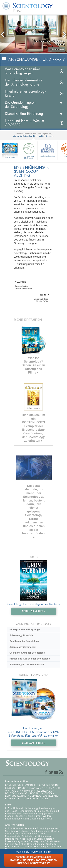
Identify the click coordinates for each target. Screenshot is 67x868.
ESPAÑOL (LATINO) (16, 796)
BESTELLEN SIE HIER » (33, 611)
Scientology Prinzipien (22, 635)
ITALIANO (25, 799)
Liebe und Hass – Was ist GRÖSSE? (24, 123)
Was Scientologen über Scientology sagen (22, 71)
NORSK (34, 793)
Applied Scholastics (48, 150)
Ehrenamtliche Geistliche (19, 814)
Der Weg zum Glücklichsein (29, 150)
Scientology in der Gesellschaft (27, 664)
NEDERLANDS (44, 791)
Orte (50, 819)
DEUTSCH (11, 793)
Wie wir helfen (10, 158)
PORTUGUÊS (41, 799)
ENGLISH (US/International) (21, 785)
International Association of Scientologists (29, 839)
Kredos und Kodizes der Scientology (30, 659)
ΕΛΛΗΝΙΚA (11, 799)
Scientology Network (48, 828)
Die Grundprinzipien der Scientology (20, 105)
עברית (48, 788)
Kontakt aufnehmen (34, 819)
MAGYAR (23, 793)
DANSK (22, 788)
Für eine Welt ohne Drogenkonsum (25, 844)
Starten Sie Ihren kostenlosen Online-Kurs (32, 832)
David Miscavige (40, 831)
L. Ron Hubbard (14, 808)
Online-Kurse (34, 816)
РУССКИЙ (16, 791)
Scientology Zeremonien (23, 647)
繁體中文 (28, 791)
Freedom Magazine (16, 841)
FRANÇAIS (35, 788)
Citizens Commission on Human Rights (33, 848)
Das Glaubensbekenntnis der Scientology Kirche (23, 82)
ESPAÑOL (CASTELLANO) (45, 796)
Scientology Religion (17, 831)
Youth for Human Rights (37, 847)
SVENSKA (47, 793)
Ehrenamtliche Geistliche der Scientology (28, 836)
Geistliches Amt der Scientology (27, 653)
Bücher (19, 816)
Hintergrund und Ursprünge (25, 629)
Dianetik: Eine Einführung (24, 114)
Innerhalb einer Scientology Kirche (25, 93)
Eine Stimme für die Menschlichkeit (39, 811)
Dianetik (30, 828)
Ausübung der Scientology (24, 641)
